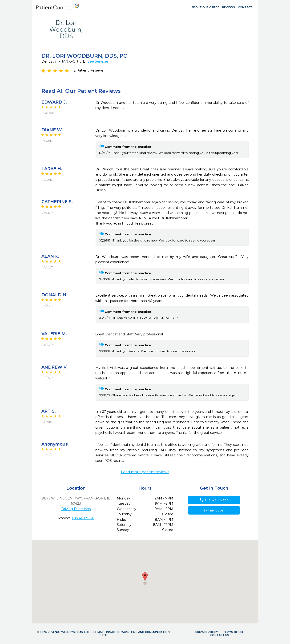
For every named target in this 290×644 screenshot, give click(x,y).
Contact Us (220, 635)
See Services (98, 61)
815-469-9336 (83, 518)
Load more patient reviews (145, 472)
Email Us (214, 511)
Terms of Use (234, 632)
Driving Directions (76, 509)
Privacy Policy (207, 632)
